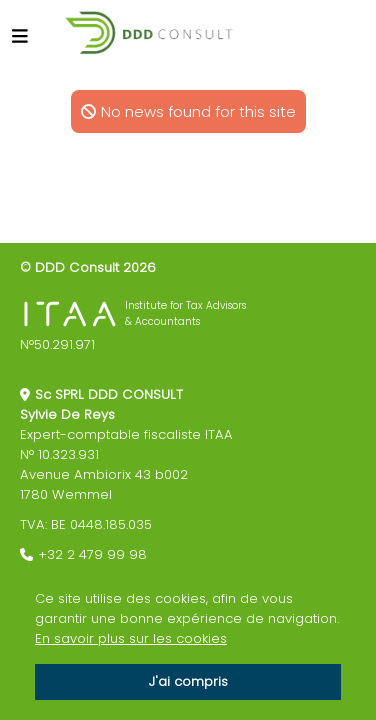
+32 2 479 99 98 (92, 554)
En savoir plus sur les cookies (131, 638)
